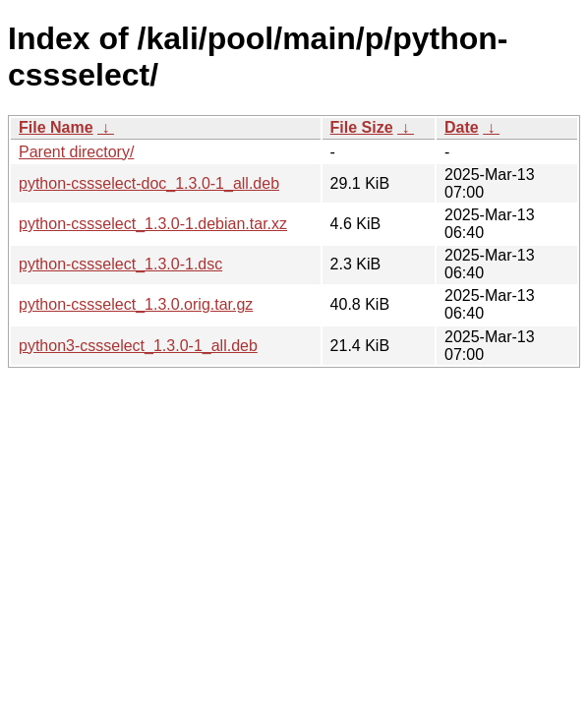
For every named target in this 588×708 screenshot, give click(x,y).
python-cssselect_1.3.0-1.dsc (120, 264)
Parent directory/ (76, 152)
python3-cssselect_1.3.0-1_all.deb (138, 346)
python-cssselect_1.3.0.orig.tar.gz (136, 304)
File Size (362, 127)
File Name (56, 127)
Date (462, 127)
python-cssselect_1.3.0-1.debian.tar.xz (153, 224)
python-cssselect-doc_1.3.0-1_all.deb (149, 183)
